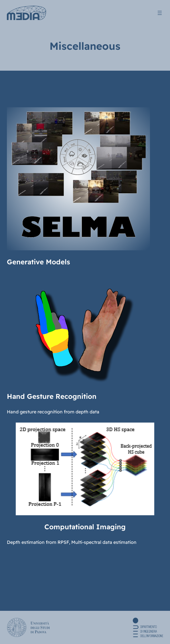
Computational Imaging (85, 527)
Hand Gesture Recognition (52, 396)
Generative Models (38, 262)
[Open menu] (160, 13)
